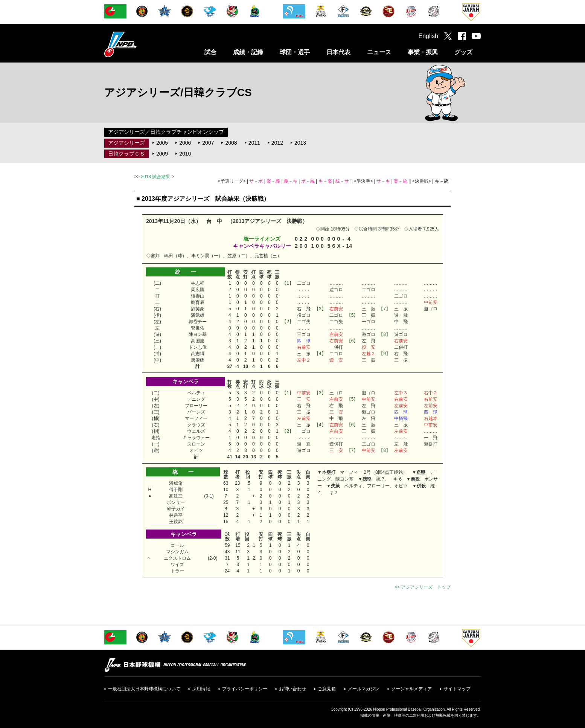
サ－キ (383, 181)
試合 (210, 52)
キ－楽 (325, 181)
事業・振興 (423, 52)
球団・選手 (295, 52)
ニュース (379, 52)
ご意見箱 (327, 689)
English (428, 36)
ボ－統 (308, 181)
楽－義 (273, 181)
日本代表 (338, 52)
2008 (231, 143)
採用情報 (201, 689)
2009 (162, 154)
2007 (208, 143)
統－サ (342, 181)
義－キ (291, 181)
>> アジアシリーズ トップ (423, 587)
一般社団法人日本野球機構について (144, 689)
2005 (162, 143)
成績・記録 (248, 52)
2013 (300, 143)
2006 (185, 143)
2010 (185, 154)
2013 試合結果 (155, 177)
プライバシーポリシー (245, 689)
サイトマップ (457, 689)
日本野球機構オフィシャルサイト (139, 44)
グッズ (463, 52)
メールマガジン (364, 689)
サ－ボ (256, 181)
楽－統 (401, 181)
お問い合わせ (292, 689)
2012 (277, 143)
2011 (254, 143)
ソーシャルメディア (411, 689)
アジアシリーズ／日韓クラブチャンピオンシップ (166, 132)
